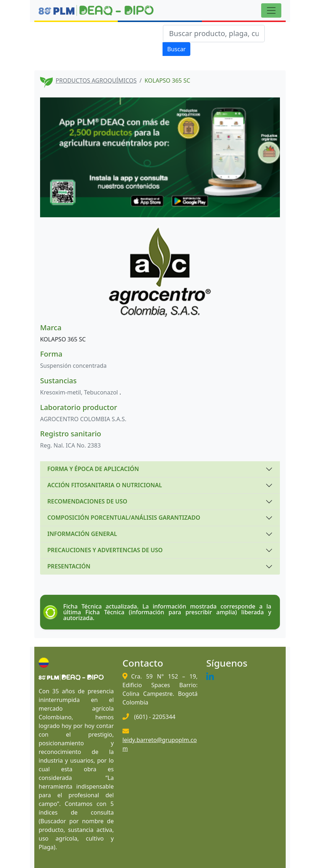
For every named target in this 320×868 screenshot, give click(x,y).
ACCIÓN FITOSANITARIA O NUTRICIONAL (105, 485)
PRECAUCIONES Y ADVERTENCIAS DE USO (105, 550)
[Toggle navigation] (271, 10)
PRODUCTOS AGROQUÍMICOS (96, 80)
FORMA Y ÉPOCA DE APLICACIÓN (93, 469)
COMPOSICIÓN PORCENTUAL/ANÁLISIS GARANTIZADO (124, 518)
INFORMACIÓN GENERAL (82, 534)
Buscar (176, 49)
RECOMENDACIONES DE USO (87, 501)
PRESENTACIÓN (69, 566)
